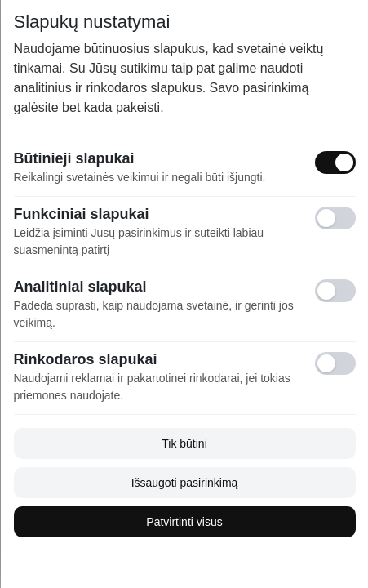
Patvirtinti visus (184, 522)
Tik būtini (184, 443)
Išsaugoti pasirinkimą (184, 483)
